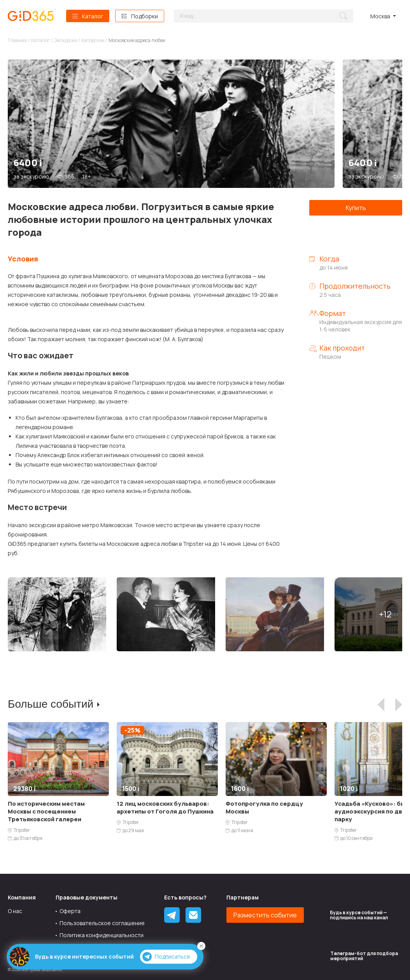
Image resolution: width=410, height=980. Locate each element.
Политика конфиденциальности (102, 935)
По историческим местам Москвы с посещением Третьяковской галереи (46, 811)
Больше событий (51, 704)
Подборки (145, 16)
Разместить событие (265, 915)
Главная (17, 40)
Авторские (93, 40)
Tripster (22, 830)
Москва (380, 16)
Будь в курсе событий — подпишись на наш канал (359, 915)
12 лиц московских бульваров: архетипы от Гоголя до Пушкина (165, 807)
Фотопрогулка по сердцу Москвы (264, 807)
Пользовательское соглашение (102, 923)
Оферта (70, 911)
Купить (356, 208)
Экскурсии (66, 40)
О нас (15, 911)
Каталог (93, 16)
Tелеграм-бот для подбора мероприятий (364, 956)
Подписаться (166, 957)
